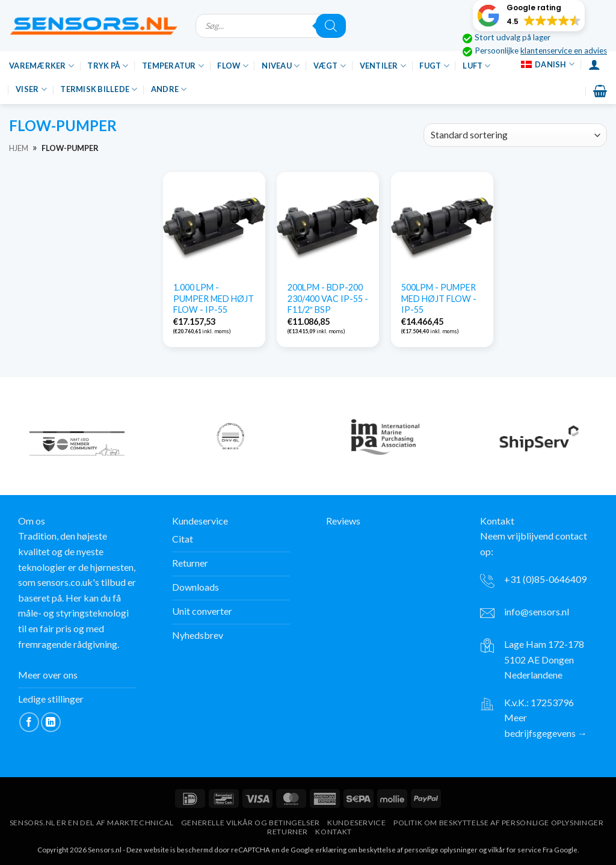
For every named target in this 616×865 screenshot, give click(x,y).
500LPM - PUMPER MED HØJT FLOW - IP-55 (439, 298)
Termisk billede (99, 89)
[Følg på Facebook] (29, 722)
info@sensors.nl (537, 611)
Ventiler (383, 66)
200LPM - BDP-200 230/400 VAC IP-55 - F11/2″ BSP (328, 298)
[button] (529, 16)
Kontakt (333, 832)
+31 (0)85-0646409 (545, 579)
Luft (476, 66)
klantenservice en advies (564, 51)
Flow (233, 66)
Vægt (330, 66)
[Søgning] (331, 26)
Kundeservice (356, 823)
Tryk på (108, 66)
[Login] (594, 64)
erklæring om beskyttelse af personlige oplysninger (396, 850)
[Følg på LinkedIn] (51, 722)
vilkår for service (515, 850)
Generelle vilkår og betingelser (251, 823)
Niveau (281, 66)
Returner (288, 832)
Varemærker (42, 66)
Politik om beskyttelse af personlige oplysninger (498, 823)
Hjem (19, 148)
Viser (31, 89)
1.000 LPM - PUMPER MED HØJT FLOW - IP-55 (214, 298)
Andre (169, 89)
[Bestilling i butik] (515, 135)
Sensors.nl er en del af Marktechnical (92, 823)
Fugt (434, 66)
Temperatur (173, 66)
